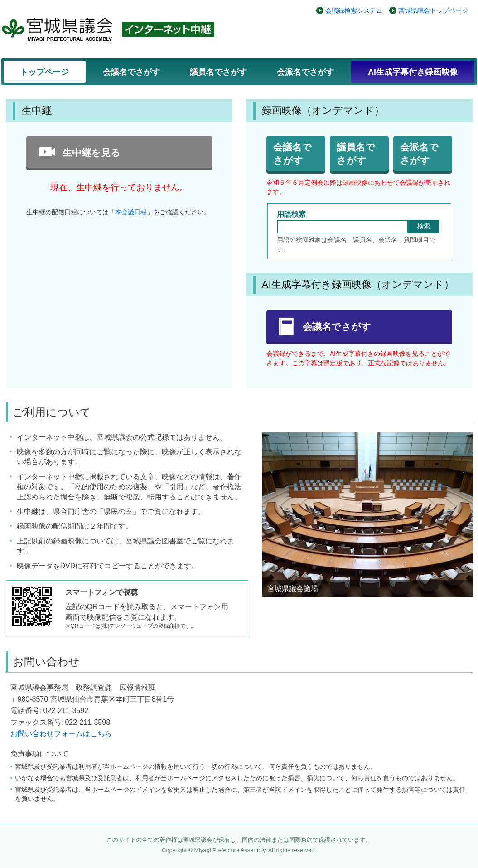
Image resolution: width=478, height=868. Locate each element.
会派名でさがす (305, 72)
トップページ (44, 72)
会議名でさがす (131, 72)
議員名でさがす (218, 72)
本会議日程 (131, 212)
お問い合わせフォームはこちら (61, 734)
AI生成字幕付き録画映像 (413, 72)
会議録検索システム (354, 10)
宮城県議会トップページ (433, 10)
